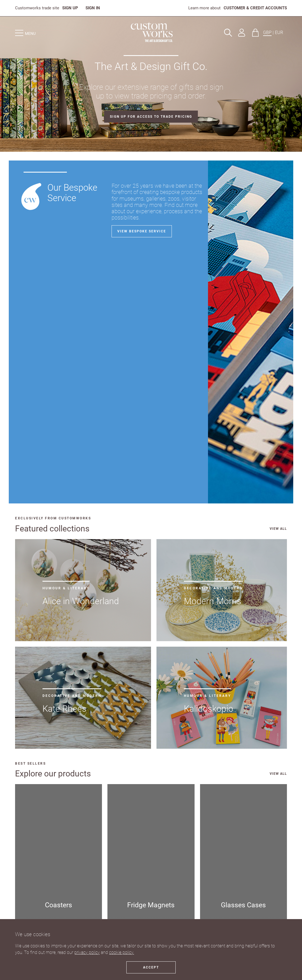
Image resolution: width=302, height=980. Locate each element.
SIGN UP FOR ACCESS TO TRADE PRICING (151, 117)
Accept (151, 967)
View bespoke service (142, 231)
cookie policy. (122, 952)
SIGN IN (93, 8)
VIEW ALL (278, 529)
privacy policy (87, 952)
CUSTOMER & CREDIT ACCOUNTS (255, 8)
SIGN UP (70, 8)
